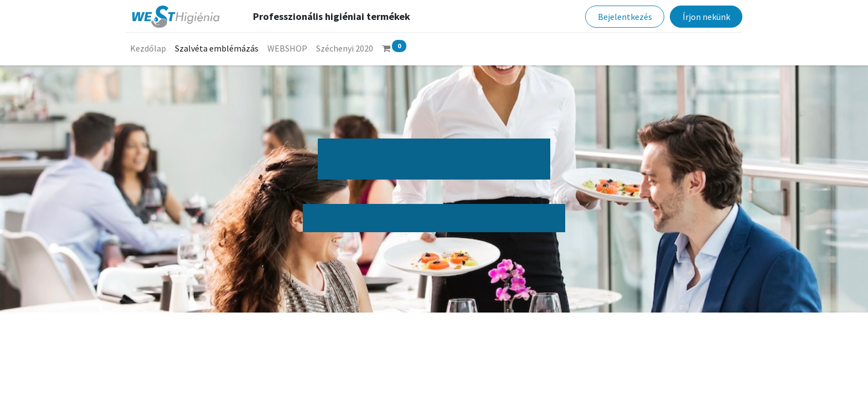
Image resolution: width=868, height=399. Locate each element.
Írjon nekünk (705, 17)
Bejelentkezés (623, 17)
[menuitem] (149, 48)
